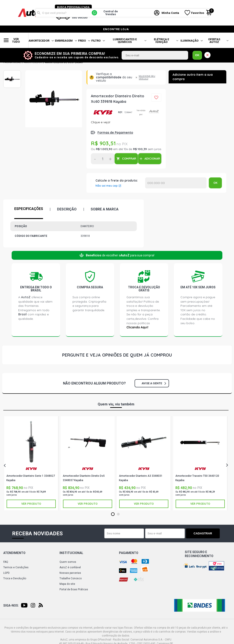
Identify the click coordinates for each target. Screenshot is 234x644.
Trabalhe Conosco (71, 578)
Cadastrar (204, 533)
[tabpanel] (31, 463)
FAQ (6, 562)
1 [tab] (113, 514)
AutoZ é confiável (70, 567)
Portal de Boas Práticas (74, 589)
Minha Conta (171, 13)
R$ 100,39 (140, 149)
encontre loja (116, 29)
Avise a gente (154, 383)
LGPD (6, 573)
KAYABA (103, 112)
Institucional (71, 553)
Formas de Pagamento (115, 132)
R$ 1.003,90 (104, 149)
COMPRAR (129, 158)
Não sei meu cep (107, 186)
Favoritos (198, 13)
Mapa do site (67, 584)
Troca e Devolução (15, 578)
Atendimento (14, 553)
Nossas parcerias (70, 573)
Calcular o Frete (176, 183)
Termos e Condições (16, 567)
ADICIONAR (152, 158)
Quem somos (68, 562)
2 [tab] (118, 514)
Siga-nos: (11, 605)
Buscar (39, 13)
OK (197, 55)
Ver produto (31, 504)
